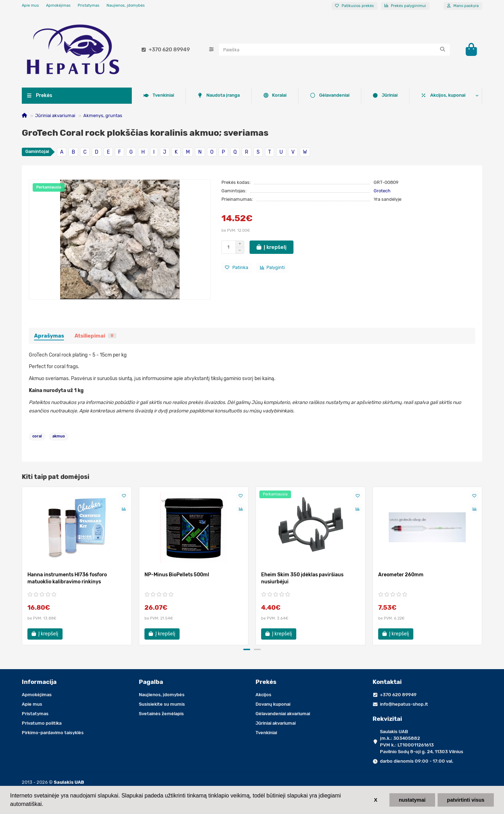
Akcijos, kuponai (443, 97)
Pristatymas (89, 5)
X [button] (376, 800)
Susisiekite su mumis (162, 704)
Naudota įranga (376, 97)
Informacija (39, 682)
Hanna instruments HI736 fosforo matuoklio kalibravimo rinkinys (67, 580)
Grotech (382, 192)
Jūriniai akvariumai (55, 117)
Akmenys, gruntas (103, 117)
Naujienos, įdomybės (126, 5)
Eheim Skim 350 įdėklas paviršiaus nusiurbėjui (302, 580)
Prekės (266, 682)
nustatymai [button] (412, 800)
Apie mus (30, 5)
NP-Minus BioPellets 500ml (177, 576)
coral (37, 438)
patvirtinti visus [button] (466, 800)
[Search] (335, 50)
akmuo (59, 438)
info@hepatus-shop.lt (404, 704)
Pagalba (151, 682)
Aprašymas (49, 337)
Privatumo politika (42, 723)
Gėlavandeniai (210, 97)
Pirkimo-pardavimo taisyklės (53, 733)
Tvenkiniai (316, 97)
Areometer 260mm (401, 576)
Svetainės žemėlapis (161, 714)
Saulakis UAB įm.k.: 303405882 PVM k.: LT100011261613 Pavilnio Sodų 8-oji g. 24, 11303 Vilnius (422, 742)
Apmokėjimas (58, 5)
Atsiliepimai (95, 337)
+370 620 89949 (164, 50)
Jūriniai (265, 97)
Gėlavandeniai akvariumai (283, 714)
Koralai (155, 97)
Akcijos (263, 695)
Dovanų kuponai (273, 704)
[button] (247, 651)
